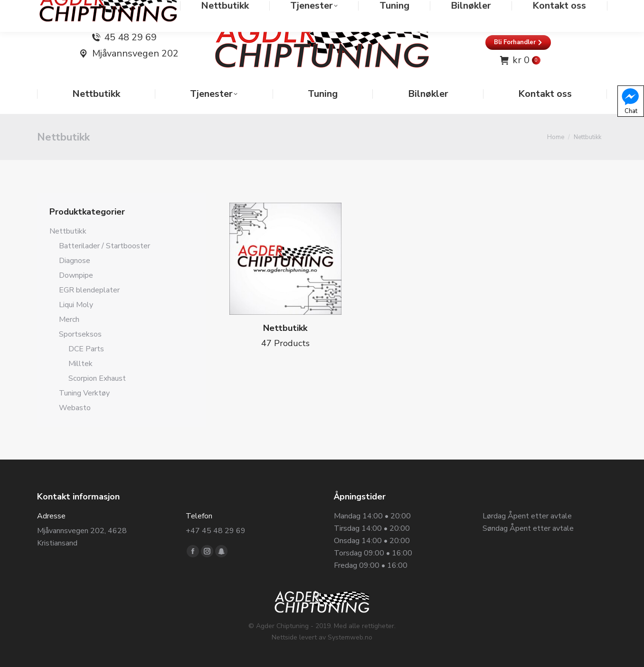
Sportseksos (80, 334)
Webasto (75, 408)
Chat (630, 101)
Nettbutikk (68, 231)
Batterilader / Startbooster (104, 246)
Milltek (80, 364)
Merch (69, 319)
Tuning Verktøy (84, 393)
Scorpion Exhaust (97, 378)
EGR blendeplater (89, 290)
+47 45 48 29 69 (216, 531)
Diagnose (75, 261)
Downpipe (76, 275)
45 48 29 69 (130, 38)
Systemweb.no (350, 637)
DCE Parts (86, 349)
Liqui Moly (76, 305)
